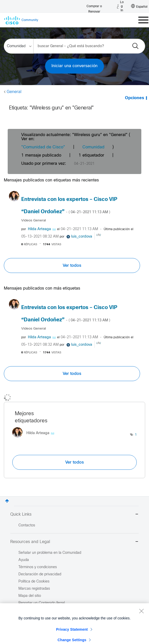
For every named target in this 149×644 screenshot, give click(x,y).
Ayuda (24, 560)
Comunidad (93, 147)
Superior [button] (7, 501)
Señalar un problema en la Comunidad (50, 553)
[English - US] (139, 6)
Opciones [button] (135, 98)
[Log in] (120, 6)
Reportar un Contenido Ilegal (42, 603)
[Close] (141, 624)
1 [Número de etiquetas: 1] (136, 435)
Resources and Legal (74, 542)
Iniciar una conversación (74, 66)
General (14, 92)
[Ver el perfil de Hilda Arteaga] (39, 229)
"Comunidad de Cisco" (43, 147)
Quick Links (74, 515)
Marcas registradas (34, 589)
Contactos (27, 525)
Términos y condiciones (38, 567)
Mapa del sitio (30, 596)
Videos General (34, 221)
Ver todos (72, 265)
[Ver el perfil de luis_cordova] (82, 237)
